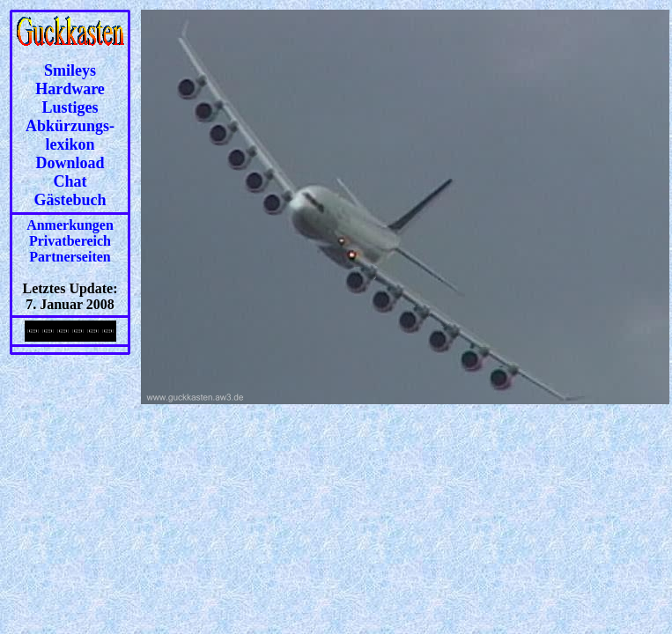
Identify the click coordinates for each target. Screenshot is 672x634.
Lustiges (70, 107)
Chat (70, 181)
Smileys (70, 70)
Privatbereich (70, 241)
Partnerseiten (70, 257)
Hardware (70, 89)
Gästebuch (70, 200)
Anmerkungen (70, 225)
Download (70, 163)
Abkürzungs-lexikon (70, 135)
